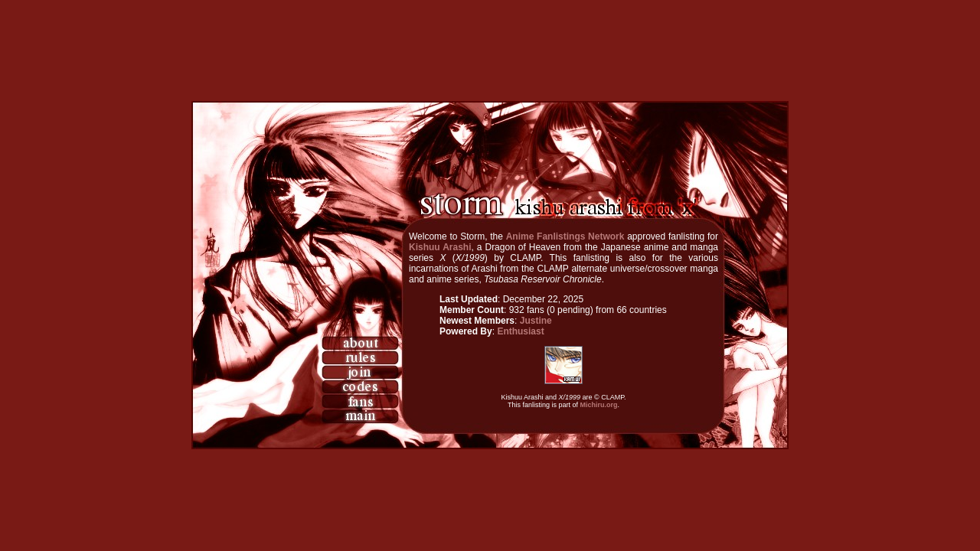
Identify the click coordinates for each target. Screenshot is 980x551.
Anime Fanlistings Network (565, 236)
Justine (536, 321)
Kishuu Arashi (440, 247)
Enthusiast (520, 331)
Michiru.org (599, 405)
